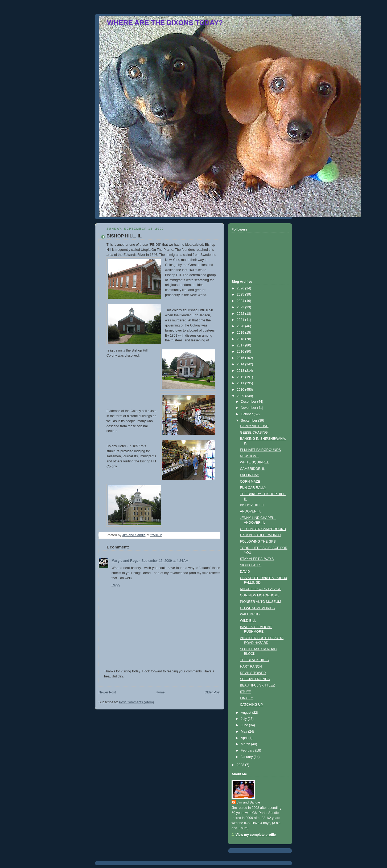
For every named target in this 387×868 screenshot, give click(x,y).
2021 (241, 320)
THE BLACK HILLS (255, 660)
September (250, 421)
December (249, 402)
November (249, 408)
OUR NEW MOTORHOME (260, 595)
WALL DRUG (250, 614)
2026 (241, 288)
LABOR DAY (250, 475)
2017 (241, 345)
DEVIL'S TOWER (253, 673)
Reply (116, 585)
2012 (241, 377)
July (244, 719)
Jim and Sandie (248, 802)
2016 (241, 352)
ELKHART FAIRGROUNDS (261, 450)
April (245, 738)
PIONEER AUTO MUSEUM (261, 602)
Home (160, 692)
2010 (241, 390)
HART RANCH (251, 667)
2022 (241, 314)
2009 (241, 396)
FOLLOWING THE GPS (258, 542)
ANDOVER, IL (251, 511)
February (248, 750)
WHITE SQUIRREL (255, 462)
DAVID (245, 572)
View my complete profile (256, 835)
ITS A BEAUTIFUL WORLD (260, 535)
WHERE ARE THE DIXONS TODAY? (165, 23)
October (247, 414)
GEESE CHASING (254, 433)
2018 (241, 339)
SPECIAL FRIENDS (255, 679)
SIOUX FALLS (251, 565)
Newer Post (107, 692)
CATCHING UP (252, 705)
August (247, 713)
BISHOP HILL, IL (253, 505)
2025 (241, 294)
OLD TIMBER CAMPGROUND (263, 529)
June (245, 725)
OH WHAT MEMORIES (258, 608)
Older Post (212, 692)
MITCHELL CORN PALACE (261, 589)
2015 (241, 358)
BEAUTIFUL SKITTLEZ (258, 685)
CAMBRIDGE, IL (253, 469)
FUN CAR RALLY (253, 488)
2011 (241, 383)
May (244, 732)
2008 (241, 765)
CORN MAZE (250, 482)
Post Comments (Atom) (136, 702)
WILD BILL (248, 621)
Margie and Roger (126, 561)
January (247, 757)
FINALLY (247, 698)
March (246, 744)
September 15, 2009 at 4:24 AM (165, 561)
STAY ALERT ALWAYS (257, 559)
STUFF (246, 692)
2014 (241, 364)
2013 (241, 371)
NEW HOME (250, 456)
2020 (241, 326)
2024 (241, 301)
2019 (241, 333)
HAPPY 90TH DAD (254, 426)
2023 (241, 307)
